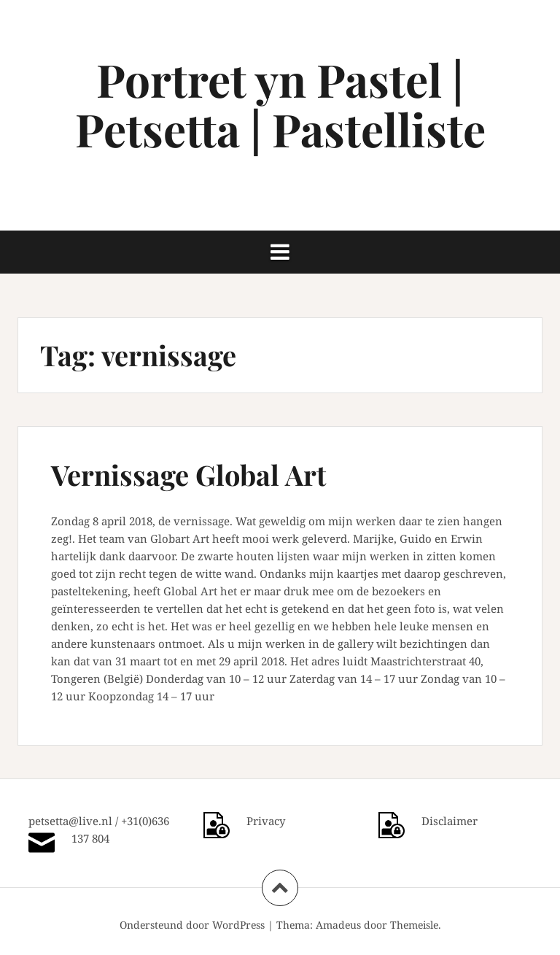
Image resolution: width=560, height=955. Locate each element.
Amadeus (338, 925)
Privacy (266, 821)
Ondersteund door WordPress (192, 925)
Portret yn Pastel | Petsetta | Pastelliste (280, 104)
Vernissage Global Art (188, 475)
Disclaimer (450, 821)
